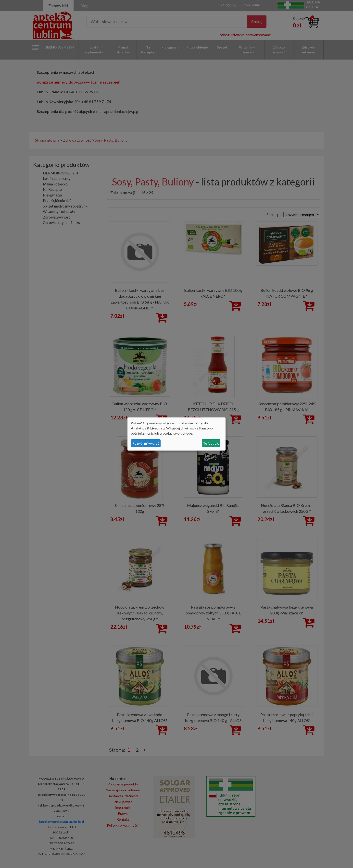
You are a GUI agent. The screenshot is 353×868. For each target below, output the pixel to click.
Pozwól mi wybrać (146, 443)
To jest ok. (211, 443)
